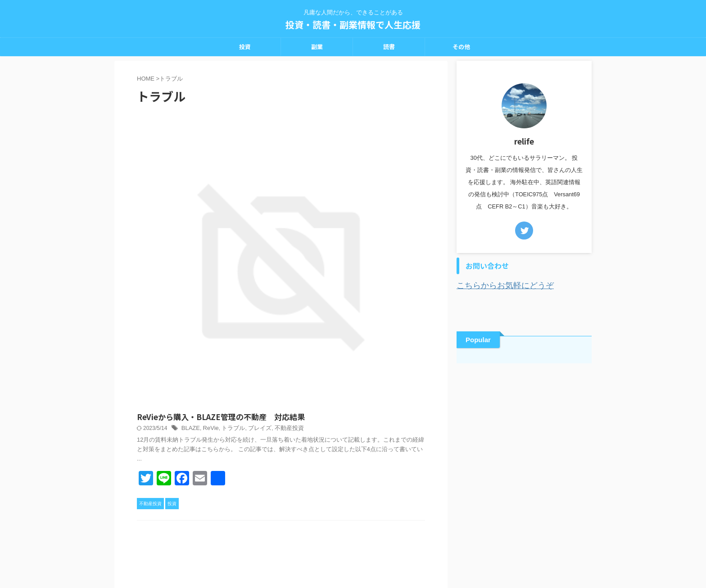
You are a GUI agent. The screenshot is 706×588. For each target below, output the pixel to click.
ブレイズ (396, 153)
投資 (245, 47)
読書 (389, 47)
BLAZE (332, 153)
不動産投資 (364, 346)
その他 (461, 47)
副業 (317, 47)
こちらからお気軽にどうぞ (497, 285)
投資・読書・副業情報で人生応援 (353, 25)
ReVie (350, 153)
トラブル (372, 153)
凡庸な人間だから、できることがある (353, 546)
